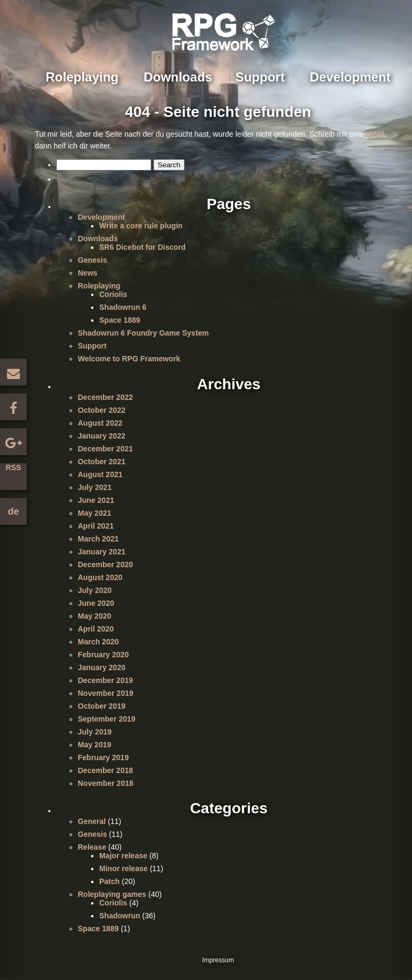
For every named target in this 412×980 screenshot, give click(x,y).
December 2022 (105, 397)
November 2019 (106, 693)
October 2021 (102, 462)
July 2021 (95, 487)
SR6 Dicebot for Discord (142, 247)
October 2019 (102, 706)
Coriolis (113, 294)
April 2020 (96, 629)
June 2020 (96, 603)
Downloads (178, 77)
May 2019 (94, 745)
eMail (375, 134)
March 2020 (98, 642)
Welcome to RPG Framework (129, 359)
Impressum (218, 960)
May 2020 (94, 616)
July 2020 (95, 590)
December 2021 (105, 449)
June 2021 (96, 500)
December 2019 (105, 680)
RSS (14, 467)
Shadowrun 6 (123, 307)
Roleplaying (82, 77)
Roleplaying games (112, 894)
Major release (123, 856)
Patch (109, 881)
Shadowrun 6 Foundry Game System (143, 333)
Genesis (92, 260)
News (88, 273)
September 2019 (106, 719)
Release (92, 847)
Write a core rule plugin (141, 226)
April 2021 (96, 526)
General (92, 821)
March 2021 (98, 539)
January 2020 (102, 667)
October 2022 (102, 410)
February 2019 (103, 758)
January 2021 (102, 552)
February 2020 (103, 655)
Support (260, 77)
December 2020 (105, 565)
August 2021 (100, 474)
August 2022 (100, 423)
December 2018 (105, 770)
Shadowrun (120, 916)
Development (350, 77)
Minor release (123, 868)
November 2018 (106, 783)
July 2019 (95, 732)
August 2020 (100, 577)
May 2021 (94, 513)
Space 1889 (120, 320)
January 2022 (102, 436)
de (13, 511)
